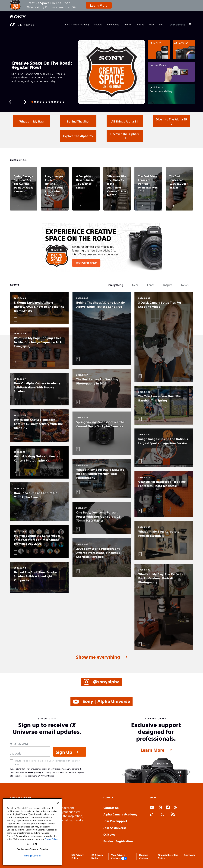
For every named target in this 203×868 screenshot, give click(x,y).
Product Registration (118, 841)
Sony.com (190, 855)
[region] (32, 832)
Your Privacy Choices (119, 857)
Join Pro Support (115, 821)
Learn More (99, 5)
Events (141, 24)
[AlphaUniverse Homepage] (22, 24)
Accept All (32, 844)
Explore (98, 24)
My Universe (177, 24)
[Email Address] (30, 744)
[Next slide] (22, 102)
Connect (128, 24)
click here (32, 776)
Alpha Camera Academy (77, 24)
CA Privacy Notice (46, 776)
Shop (162, 24)
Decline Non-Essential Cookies (32, 849)
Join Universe (115, 828)
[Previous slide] (13, 102)
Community (113, 24)
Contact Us (111, 808)
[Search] (190, 24)
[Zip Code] (30, 753)
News (109, 834)
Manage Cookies (32, 856)
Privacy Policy (35, 772)
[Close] (58, 803)
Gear (152, 24)
